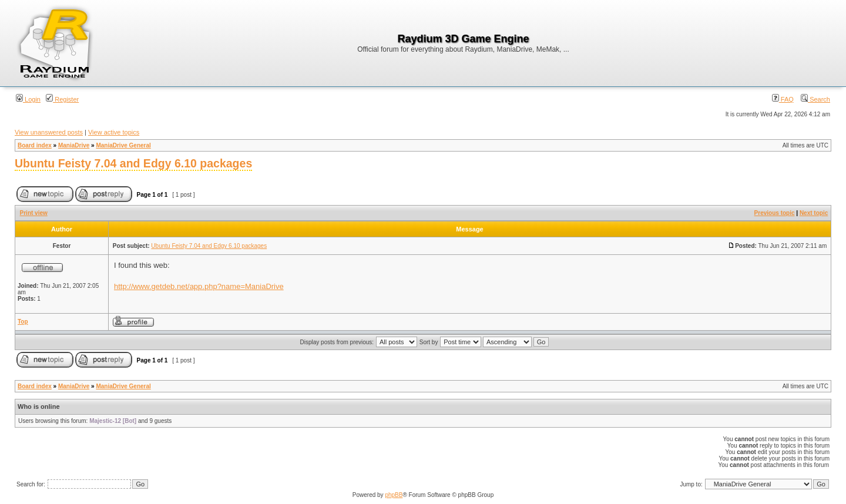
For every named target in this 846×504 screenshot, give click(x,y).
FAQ (783, 99)
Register (62, 99)
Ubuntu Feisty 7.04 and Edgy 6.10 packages (133, 163)
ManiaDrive (74, 145)
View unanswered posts (49, 132)
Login (28, 99)
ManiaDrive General (123, 145)
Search (815, 99)
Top (23, 322)
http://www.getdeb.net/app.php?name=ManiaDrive (199, 286)
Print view (34, 213)
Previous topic (775, 213)
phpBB (394, 495)
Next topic (814, 213)
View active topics (114, 132)
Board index (35, 145)
